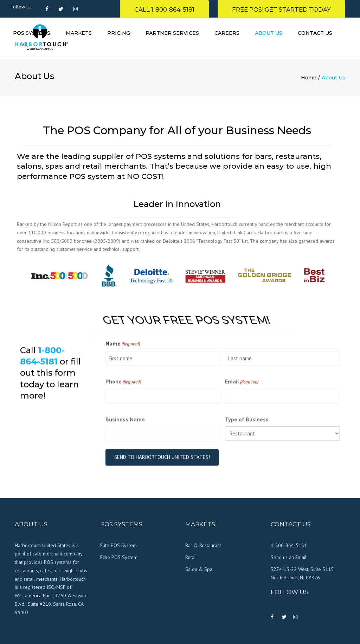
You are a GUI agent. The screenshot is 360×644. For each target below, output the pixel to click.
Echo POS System (119, 557)
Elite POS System (118, 545)
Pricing (119, 33)
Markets (79, 33)
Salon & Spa (199, 569)
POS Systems (32, 33)
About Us (269, 33)
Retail (191, 557)
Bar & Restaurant (203, 545)
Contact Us (315, 33)
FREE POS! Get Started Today (281, 9)
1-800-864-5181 (289, 545)
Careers (227, 33)
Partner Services (172, 33)
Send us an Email (289, 557)
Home (309, 78)
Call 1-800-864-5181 (164, 9)
